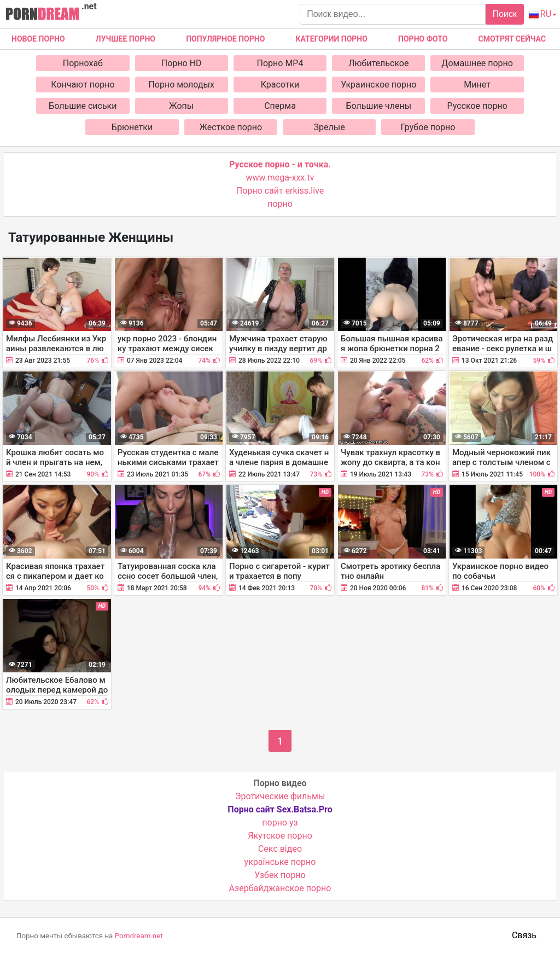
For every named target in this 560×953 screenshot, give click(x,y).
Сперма (280, 106)
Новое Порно (38, 39)
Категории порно (332, 39)
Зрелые (329, 127)
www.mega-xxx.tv (280, 178)
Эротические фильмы (280, 796)
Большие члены (378, 106)
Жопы (181, 106)
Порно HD (182, 63)
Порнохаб (83, 63)
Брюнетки (132, 127)
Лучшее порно (126, 39)
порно (280, 204)
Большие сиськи (83, 106)
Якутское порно (280, 836)
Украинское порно (378, 85)
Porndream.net (139, 936)
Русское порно (477, 106)
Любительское (378, 63)
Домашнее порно (477, 63)
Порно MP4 (280, 63)
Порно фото (423, 39)
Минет (477, 85)
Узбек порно (280, 875)
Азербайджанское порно (280, 888)
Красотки (280, 85)
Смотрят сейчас (512, 39)
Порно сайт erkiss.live (280, 191)
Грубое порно (428, 127)
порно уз (280, 823)
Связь (524, 935)
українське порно (280, 862)
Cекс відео (280, 849)
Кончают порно (83, 85)
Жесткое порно (231, 127)
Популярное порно (225, 39)
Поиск (504, 14)
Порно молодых (181, 85)
